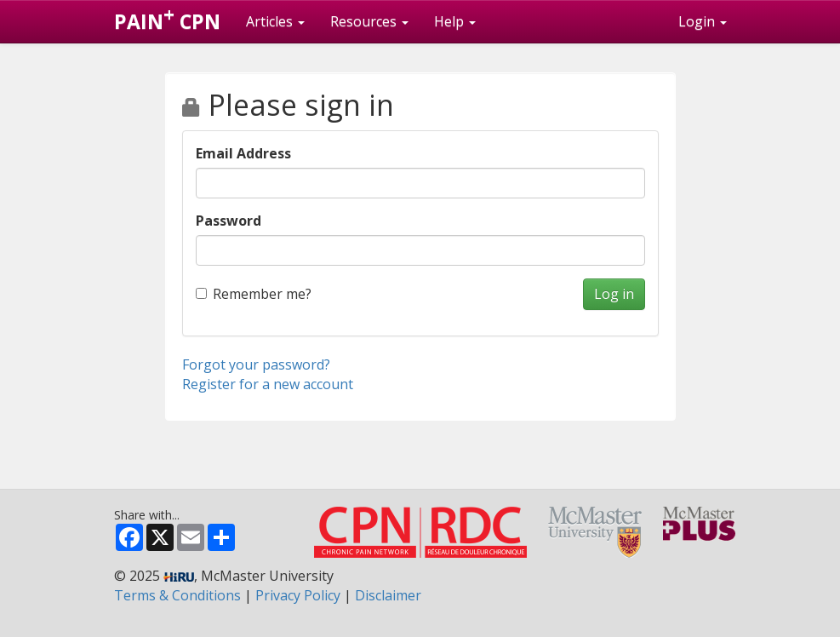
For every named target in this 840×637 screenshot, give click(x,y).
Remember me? (254, 294)
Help (455, 21)
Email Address (243, 153)
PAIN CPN (167, 18)
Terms (177, 595)
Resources (369, 21)
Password (229, 221)
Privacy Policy (298, 595)
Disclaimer (388, 595)
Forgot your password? (256, 364)
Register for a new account (268, 384)
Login (703, 21)
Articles (275, 21)
